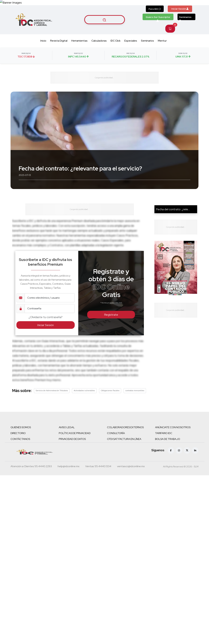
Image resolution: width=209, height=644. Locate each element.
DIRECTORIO (18, 439)
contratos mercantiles (135, 397)
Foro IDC (155, 9)
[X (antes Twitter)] (187, 456)
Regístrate (111, 321)
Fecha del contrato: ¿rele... (173, 212)
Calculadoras (99, 41)
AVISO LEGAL (67, 433)
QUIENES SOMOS (21, 433)
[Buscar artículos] (105, 20)
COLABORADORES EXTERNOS (125, 433)
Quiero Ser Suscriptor (158, 18)
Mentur (162, 41)
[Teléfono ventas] (98, 473)
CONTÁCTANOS (20, 445)
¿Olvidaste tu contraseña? (46, 323)
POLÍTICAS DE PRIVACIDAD (75, 439)
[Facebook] (171, 456)
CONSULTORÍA (116, 439)
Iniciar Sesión (180, 9)
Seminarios (185, 18)
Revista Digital (59, 41)
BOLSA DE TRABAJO (168, 445)
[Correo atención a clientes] (69, 473)
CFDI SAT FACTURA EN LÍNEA (124, 445)
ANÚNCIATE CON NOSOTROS (173, 433)
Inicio (43, 41)
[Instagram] (179, 456)
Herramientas (79, 41)
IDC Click (116, 41)
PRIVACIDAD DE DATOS (72, 445)
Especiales (131, 41)
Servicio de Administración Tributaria (52, 397)
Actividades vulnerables (84, 397)
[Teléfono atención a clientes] (31, 473)
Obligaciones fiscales (110, 397)
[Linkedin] (195, 456)
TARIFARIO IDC (164, 439)
